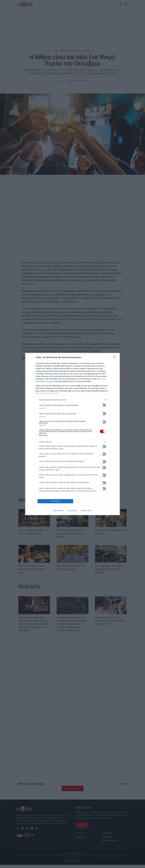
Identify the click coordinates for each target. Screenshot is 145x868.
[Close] (115, 357)
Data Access (72, 511)
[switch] (103, 405)
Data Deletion (59, 511)
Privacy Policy (86, 511)
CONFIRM (56, 501)
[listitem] (72, 400)
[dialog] (72, 434)
